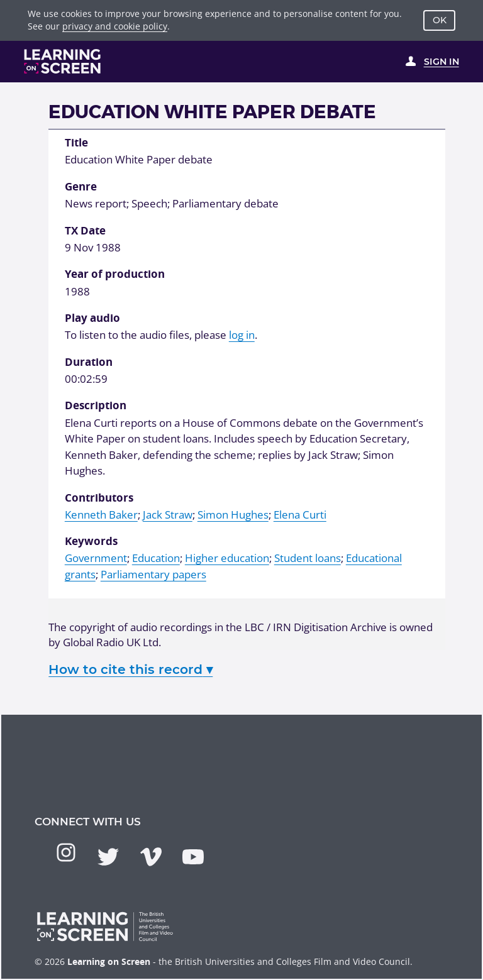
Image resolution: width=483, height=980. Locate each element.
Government (96, 558)
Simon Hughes (233, 515)
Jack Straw (168, 515)
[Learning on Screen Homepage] (63, 61)
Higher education (227, 558)
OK (440, 20)
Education (156, 558)
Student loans (308, 558)
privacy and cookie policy (115, 26)
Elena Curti (300, 515)
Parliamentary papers (153, 574)
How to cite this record (130, 669)
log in (242, 335)
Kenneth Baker (101, 515)
